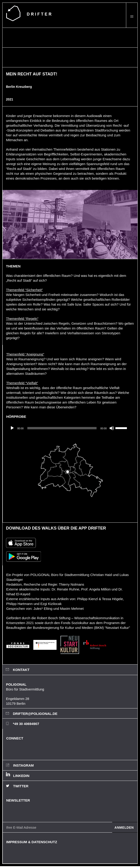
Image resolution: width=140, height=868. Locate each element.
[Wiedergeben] (12, 428)
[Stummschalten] (112, 428)
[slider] (62, 428)
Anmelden (124, 828)
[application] (68, 428)
